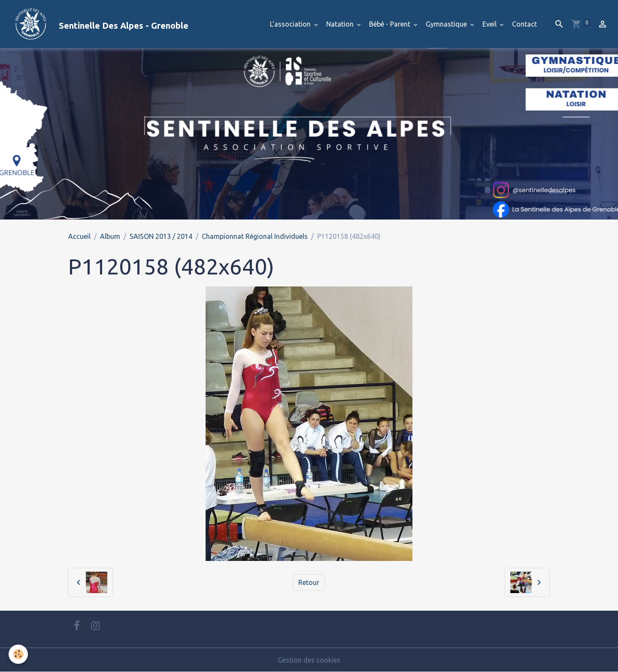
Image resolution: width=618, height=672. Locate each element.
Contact (524, 24)
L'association (291, 24)
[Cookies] (18, 654)
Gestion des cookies (309, 660)
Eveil (490, 24)
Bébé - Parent (391, 24)
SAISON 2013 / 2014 (161, 236)
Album (110, 236)
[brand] (98, 24)
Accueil (79, 236)
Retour (309, 582)
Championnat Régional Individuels (255, 236)
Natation (341, 24)
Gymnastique (447, 24)
